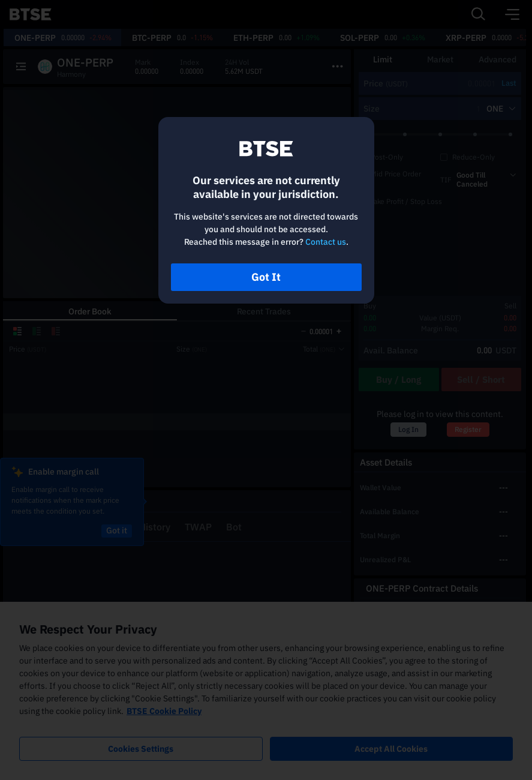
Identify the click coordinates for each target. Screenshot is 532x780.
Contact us (326, 242)
